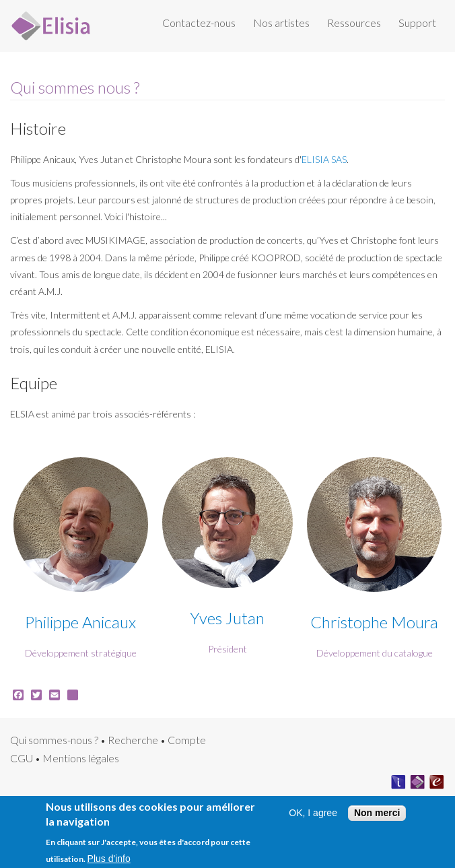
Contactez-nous (199, 23)
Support (417, 23)
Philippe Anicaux (80, 622)
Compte (187, 740)
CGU (22, 758)
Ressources (354, 23)
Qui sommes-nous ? (54, 740)
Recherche (133, 740)
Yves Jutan (227, 618)
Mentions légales (81, 758)
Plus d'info (109, 863)
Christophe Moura (374, 622)
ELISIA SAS (324, 159)
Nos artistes (281, 23)
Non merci (377, 817)
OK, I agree (313, 817)
